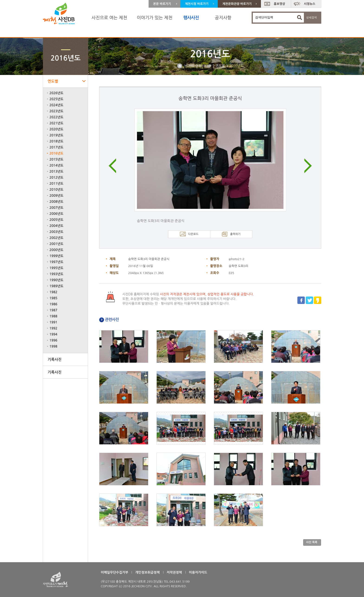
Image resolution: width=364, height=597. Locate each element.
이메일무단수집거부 (114, 572)
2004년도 (56, 226)
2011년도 (56, 184)
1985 (53, 298)
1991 (53, 322)
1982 (53, 292)
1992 (53, 328)
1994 (53, 334)
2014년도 (56, 165)
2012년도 (56, 177)
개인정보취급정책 (147, 572)
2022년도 (56, 117)
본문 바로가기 (162, 4)
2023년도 (56, 111)
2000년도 (56, 250)
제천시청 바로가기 (197, 4)
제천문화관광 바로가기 (237, 4)
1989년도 (56, 286)
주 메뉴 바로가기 (0, 0)
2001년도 (56, 244)
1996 (53, 340)
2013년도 (56, 171)
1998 (53, 346)
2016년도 (56, 153)
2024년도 (56, 105)
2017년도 (56, 147)
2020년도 (56, 129)
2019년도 (56, 135)
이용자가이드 (198, 572)
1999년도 (56, 256)
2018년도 (56, 141)
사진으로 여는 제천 (109, 18)
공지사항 (223, 18)
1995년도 (56, 268)
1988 (53, 316)
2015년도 (56, 159)
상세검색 (311, 18)
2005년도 (56, 220)
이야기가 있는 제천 (155, 18)
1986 (53, 304)
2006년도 (56, 214)
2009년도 (56, 196)
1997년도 (56, 262)
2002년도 (56, 238)
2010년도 (56, 190)
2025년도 (56, 99)
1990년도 (56, 280)
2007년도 (56, 208)
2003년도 (56, 232)
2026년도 (56, 93)
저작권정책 (174, 572)
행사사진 (191, 18)
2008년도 (56, 202)
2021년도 (56, 123)
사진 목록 (312, 542)
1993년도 (56, 274)
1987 (53, 310)
